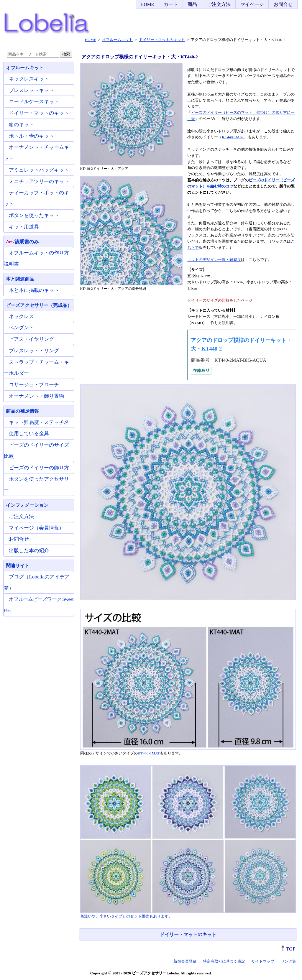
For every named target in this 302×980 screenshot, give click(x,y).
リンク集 (288, 961)
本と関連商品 (20, 279)
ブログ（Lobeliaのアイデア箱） (37, 582)
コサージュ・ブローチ (34, 385)
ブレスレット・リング (34, 351)
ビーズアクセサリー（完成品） (39, 305)
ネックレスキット (29, 79)
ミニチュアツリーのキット (39, 181)
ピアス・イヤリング (31, 339)
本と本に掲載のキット (34, 290)
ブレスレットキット (31, 90)
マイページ (252, 4)
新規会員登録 (185, 961)
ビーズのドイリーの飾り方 (39, 468)
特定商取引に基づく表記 (224, 961)
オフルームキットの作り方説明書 (36, 258)
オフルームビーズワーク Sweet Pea (39, 605)
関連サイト (18, 566)
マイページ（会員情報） (36, 528)
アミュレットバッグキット (39, 170)
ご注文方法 (219, 4)
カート (171, 4)
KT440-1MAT (233, 137)
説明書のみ (22, 242)
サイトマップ (263, 961)
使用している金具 (29, 434)
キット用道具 (24, 227)
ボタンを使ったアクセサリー (36, 485)
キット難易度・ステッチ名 (39, 422)
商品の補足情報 (22, 411)
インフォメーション (27, 505)
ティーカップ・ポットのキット (36, 198)
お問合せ (283, 4)
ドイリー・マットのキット (188, 934)
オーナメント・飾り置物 (36, 396)
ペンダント (21, 328)
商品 (192, 4)
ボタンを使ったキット (34, 215)
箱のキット (21, 125)
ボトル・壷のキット (31, 136)
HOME (147, 4)
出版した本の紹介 (29, 551)
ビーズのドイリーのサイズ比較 (36, 451)
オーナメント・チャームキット (36, 153)
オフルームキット (25, 68)
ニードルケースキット (34, 102)
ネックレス (21, 316)
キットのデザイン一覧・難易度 (214, 260)
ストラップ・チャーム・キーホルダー (36, 368)
